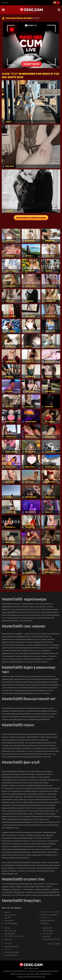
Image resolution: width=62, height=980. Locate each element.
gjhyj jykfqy (46, 936)
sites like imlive (48, 931)
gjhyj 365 (8, 918)
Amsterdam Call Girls (12, 947)
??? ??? (7, 949)
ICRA (36, 968)
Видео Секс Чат (10, 915)
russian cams (9, 921)
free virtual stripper (11, 923)
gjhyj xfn (7, 912)
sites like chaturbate (48, 921)
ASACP (31, 968)
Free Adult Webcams (12, 952)
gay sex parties (10, 934)
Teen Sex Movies (54, 944)
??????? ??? (45, 918)
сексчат (5, 3)
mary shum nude (10, 931)
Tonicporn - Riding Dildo (49, 915)
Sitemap (7, 928)
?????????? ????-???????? (14, 936)
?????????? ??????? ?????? (50, 912)
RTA (25, 968)
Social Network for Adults (51, 939)
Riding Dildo (45, 923)
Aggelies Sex (47, 928)
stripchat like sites (11, 955)
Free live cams (48, 934)
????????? (8, 944)
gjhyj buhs (8, 939)
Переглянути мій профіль (31, 218)
